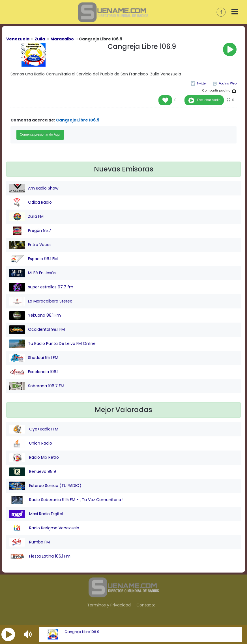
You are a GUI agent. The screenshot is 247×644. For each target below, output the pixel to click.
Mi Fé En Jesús (32, 273)
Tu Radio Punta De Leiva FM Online (52, 344)
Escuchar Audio (209, 100)
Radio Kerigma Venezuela (44, 528)
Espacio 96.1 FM (33, 259)
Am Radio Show (34, 188)
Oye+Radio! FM (34, 429)
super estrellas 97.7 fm (41, 287)
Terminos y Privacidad (109, 605)
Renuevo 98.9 (33, 472)
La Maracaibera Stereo (41, 301)
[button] (8, 634)
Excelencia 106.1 (34, 372)
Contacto (146, 605)
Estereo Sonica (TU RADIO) (45, 486)
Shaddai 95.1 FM (34, 358)
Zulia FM (26, 217)
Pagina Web (228, 83)
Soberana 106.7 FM (37, 386)
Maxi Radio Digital (36, 514)
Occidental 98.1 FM (37, 330)
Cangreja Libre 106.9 (82, 632)
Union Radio (31, 443)
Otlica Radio (30, 203)
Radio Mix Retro (34, 458)
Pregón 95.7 (30, 231)
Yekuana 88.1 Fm (35, 316)
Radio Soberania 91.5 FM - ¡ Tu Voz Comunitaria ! (66, 500)
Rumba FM (29, 542)
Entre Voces (30, 245)
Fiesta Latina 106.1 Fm (40, 556)
